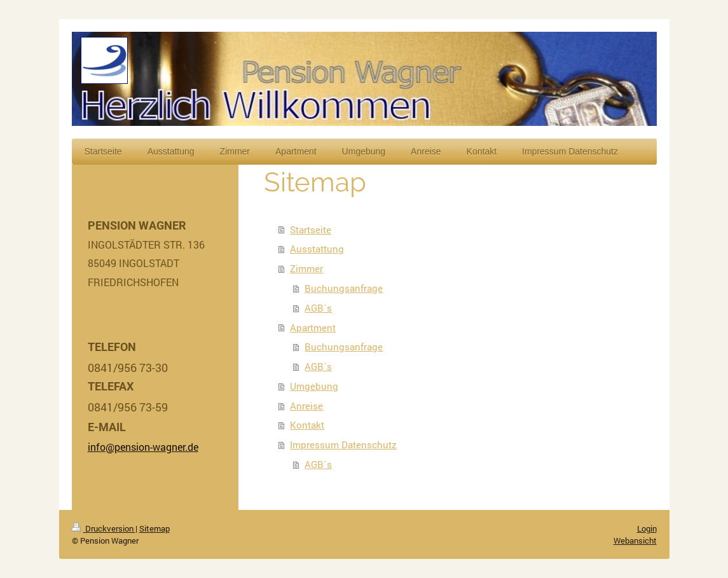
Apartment (313, 327)
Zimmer (306, 268)
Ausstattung (317, 249)
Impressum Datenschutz (343, 444)
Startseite (311, 230)
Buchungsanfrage (344, 288)
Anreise (306, 406)
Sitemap (155, 528)
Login (647, 528)
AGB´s (318, 308)
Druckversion (104, 528)
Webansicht (635, 540)
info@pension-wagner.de (143, 447)
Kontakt (307, 425)
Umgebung (314, 386)
